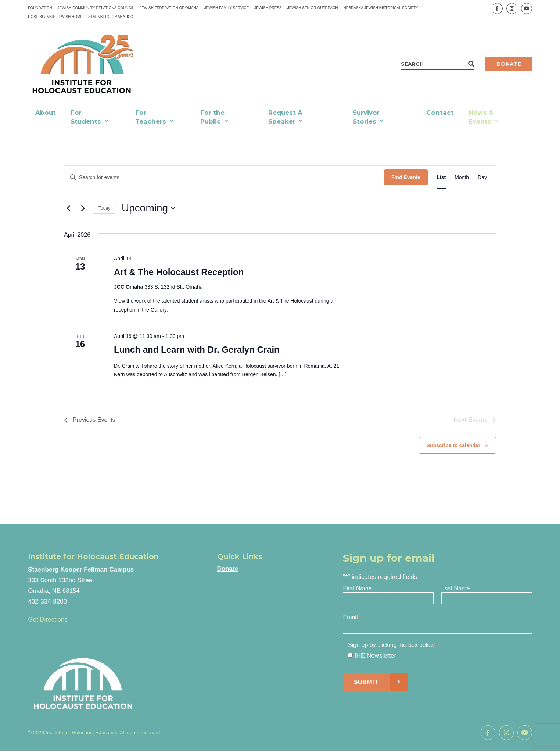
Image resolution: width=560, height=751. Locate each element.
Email (351, 617)
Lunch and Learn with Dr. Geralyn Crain (197, 350)
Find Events (406, 177)
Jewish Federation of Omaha (169, 8)
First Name (358, 588)
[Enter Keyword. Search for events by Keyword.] (224, 177)
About (46, 113)
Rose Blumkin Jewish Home (55, 17)
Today (104, 208)
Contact (440, 113)
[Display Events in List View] (441, 177)
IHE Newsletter (375, 656)
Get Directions (48, 620)
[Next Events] (83, 208)
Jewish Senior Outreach (313, 8)
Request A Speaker (285, 117)
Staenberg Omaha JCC (111, 17)
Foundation (40, 8)
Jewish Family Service (227, 8)
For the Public (212, 117)
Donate (509, 64)
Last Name (457, 588)
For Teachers (151, 117)
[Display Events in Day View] (482, 177)
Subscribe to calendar (453, 445)
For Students (86, 117)
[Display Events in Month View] (462, 177)
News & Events (481, 117)
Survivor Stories (366, 117)
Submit (366, 682)
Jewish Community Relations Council (96, 8)
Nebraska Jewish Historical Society (380, 8)
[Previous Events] (68, 208)
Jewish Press (268, 8)
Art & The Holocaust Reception (179, 272)
